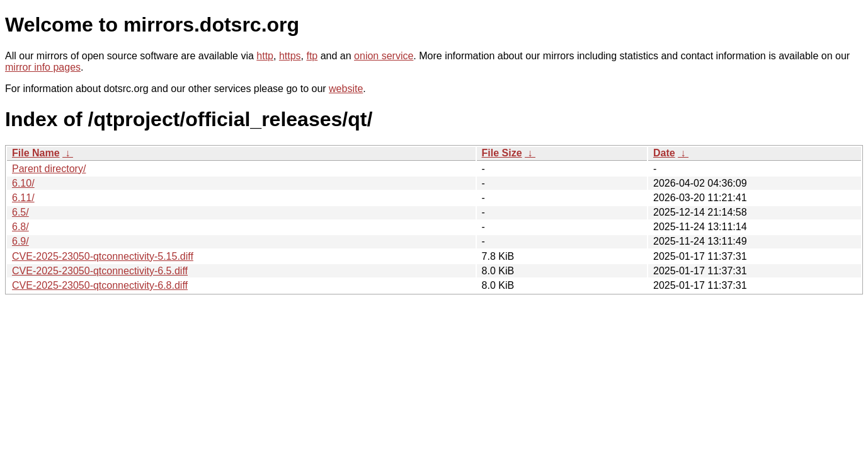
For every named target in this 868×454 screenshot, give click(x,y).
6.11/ (23, 198)
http (265, 56)
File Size (502, 153)
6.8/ (20, 227)
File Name (36, 153)
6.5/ (20, 212)
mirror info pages (43, 67)
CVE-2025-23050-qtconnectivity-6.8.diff (100, 285)
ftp (312, 56)
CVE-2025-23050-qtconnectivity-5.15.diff (103, 256)
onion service (384, 56)
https (290, 56)
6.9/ (20, 241)
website (346, 89)
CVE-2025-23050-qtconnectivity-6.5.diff (100, 271)
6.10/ (23, 183)
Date (664, 153)
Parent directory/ (49, 169)
